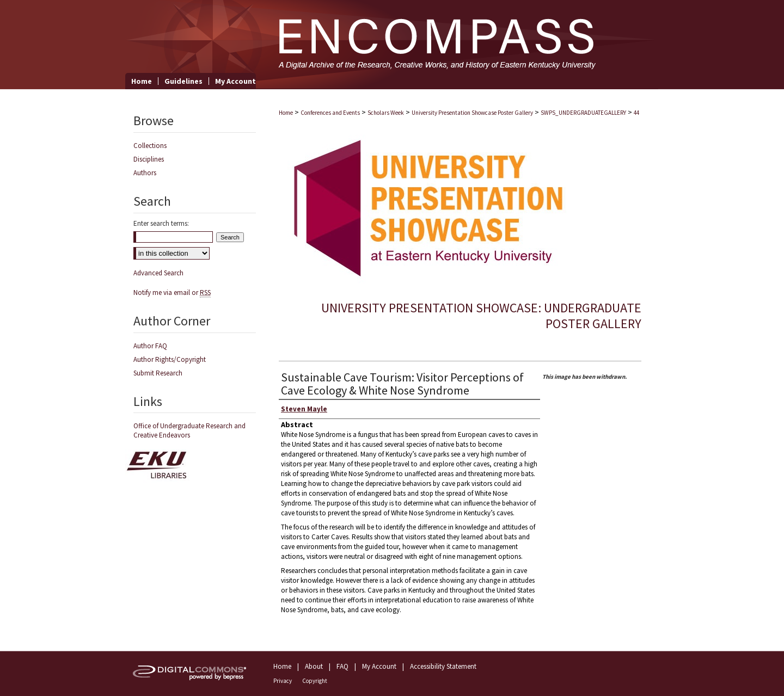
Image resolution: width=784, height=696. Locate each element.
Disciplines (149, 159)
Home (286, 113)
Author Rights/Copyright (170, 359)
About (314, 666)
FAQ (342, 666)
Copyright (315, 681)
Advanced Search (158, 273)
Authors (145, 173)
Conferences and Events (330, 113)
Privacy (283, 681)
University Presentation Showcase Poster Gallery (472, 113)
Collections (150, 146)
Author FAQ (150, 346)
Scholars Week (386, 113)
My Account (379, 666)
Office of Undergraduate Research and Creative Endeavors (189, 430)
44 (636, 113)
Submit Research (158, 373)
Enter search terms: (161, 223)
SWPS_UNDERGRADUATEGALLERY (583, 113)
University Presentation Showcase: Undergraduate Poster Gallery (481, 316)
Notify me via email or (172, 292)
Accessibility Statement (443, 666)
